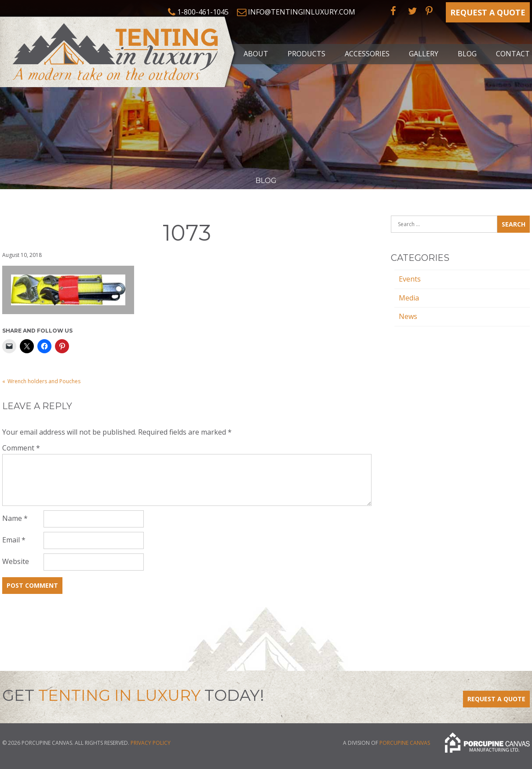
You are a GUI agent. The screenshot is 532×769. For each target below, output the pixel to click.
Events (410, 279)
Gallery (424, 54)
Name (15, 518)
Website (16, 561)
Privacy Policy (151, 743)
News (408, 316)
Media (409, 298)
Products (306, 54)
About (256, 54)
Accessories (367, 54)
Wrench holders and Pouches (44, 381)
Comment (21, 448)
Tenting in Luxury (119, 50)
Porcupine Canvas (405, 743)
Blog (467, 54)
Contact (513, 54)
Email (14, 540)
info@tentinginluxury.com (302, 12)
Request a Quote (488, 12)
